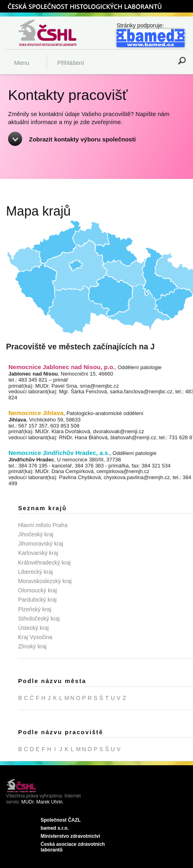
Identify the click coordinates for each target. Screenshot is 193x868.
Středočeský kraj (39, 619)
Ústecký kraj (33, 628)
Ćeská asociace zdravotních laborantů (73, 847)
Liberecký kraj (35, 572)
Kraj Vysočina (35, 637)
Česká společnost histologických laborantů (57, 33)
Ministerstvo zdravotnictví (70, 836)
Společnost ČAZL (61, 820)
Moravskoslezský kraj (45, 581)
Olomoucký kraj (37, 590)
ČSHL (84, 6)
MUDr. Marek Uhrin (42, 802)
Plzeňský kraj (35, 609)
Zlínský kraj (32, 646)
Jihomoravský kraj (41, 544)
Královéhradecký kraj (44, 563)
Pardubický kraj (37, 600)
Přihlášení (71, 63)
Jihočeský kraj (36, 534)
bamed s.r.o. (55, 828)
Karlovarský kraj (38, 553)
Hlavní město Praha (43, 525)
